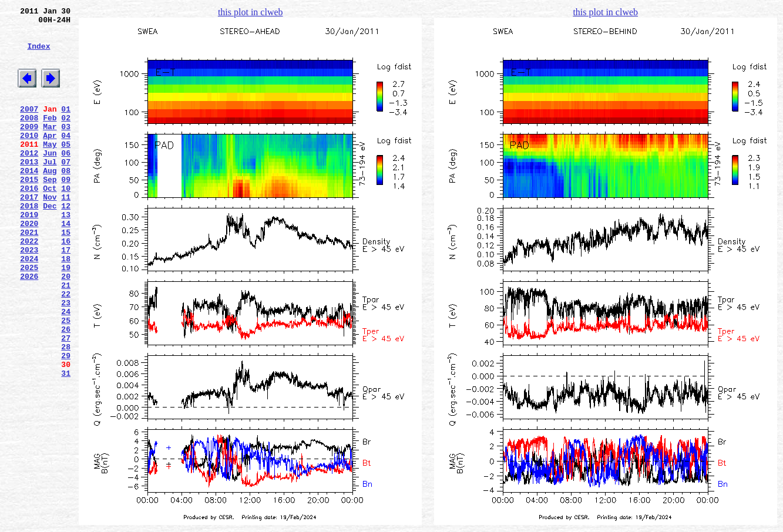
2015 (29, 211)
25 (66, 380)
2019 (29, 253)
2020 (29, 264)
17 (66, 295)
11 (66, 232)
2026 (29, 327)
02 (66, 137)
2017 (29, 232)
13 (66, 253)
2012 (29, 179)
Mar (50, 147)
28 (66, 412)
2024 (29, 306)
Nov (50, 232)
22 (66, 348)
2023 (29, 295)
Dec (50, 243)
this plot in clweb (251, 12)
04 (66, 158)
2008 (29, 137)
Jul (50, 190)
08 (66, 200)
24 (66, 369)
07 (66, 190)
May (50, 169)
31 (66, 443)
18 (66, 306)
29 (66, 422)
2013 (29, 190)
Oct (50, 221)
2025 (29, 316)
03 (66, 147)
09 (66, 211)
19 (66, 316)
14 (66, 264)
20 (66, 327)
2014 (29, 200)
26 (66, 390)
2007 (29, 126)
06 (66, 179)
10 (66, 221)
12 (66, 243)
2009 (29, 147)
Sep (50, 211)
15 (66, 274)
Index (38, 55)
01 (66, 126)
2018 (29, 243)
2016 (29, 221)
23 (66, 359)
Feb (50, 137)
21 (66, 338)
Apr (50, 158)
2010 (29, 158)
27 (66, 401)
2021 (29, 274)
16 (66, 285)
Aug (50, 200)
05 (66, 169)
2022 (29, 285)
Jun (50, 179)
